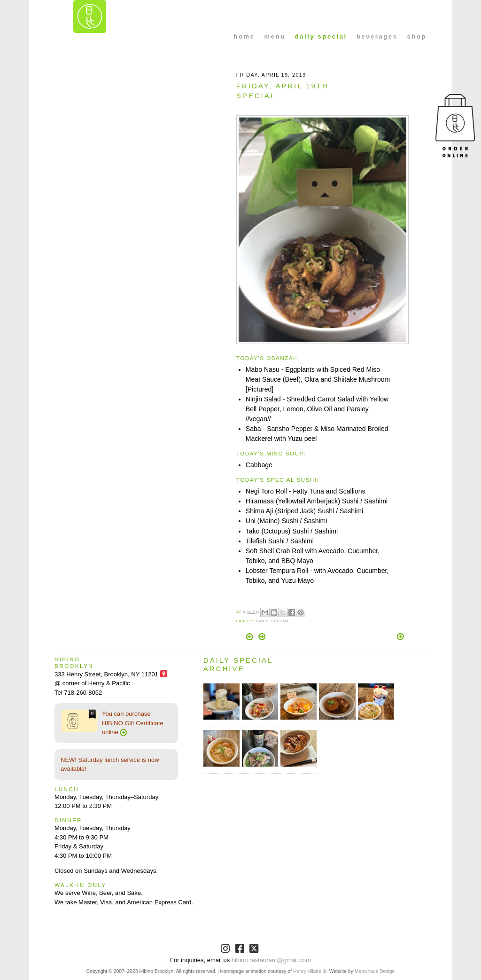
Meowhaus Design (375, 971)
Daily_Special (272, 621)
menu (275, 36)
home (244, 36)
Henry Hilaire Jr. (310, 971)
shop (417, 36)
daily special (321, 36)
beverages (377, 36)
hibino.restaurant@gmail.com (271, 960)
